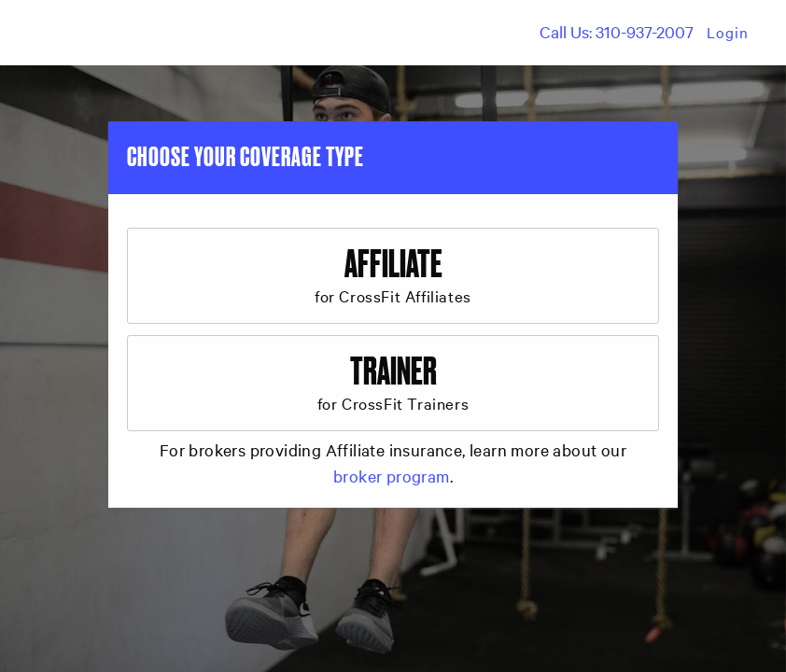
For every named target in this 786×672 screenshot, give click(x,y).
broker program (392, 476)
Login (728, 32)
